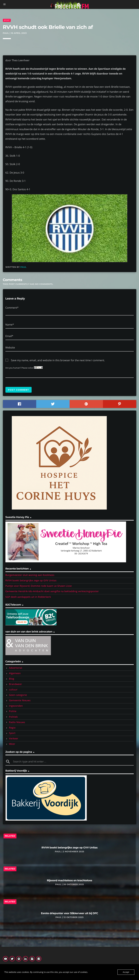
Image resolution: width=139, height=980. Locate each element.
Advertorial (16, 668)
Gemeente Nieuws (20, 700)
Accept (126, 972)
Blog (12, 679)
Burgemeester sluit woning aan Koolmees (30, 575)
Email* (9, 336)
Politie (13, 711)
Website (10, 348)
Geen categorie (18, 695)
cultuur (13, 690)
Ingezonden (16, 706)
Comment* (12, 308)
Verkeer (14, 739)
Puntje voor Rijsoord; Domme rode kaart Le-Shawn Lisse (39, 586)
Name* (10, 325)
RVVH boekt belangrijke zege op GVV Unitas (31, 581)
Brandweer (16, 684)
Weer (12, 744)
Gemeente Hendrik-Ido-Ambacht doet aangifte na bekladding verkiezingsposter (52, 591)
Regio (12, 728)
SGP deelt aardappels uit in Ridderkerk (28, 597)
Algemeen (15, 673)
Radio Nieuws (17, 722)
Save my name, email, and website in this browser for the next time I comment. (58, 360)
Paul (23, 267)
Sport (7, 20)
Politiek (13, 717)
